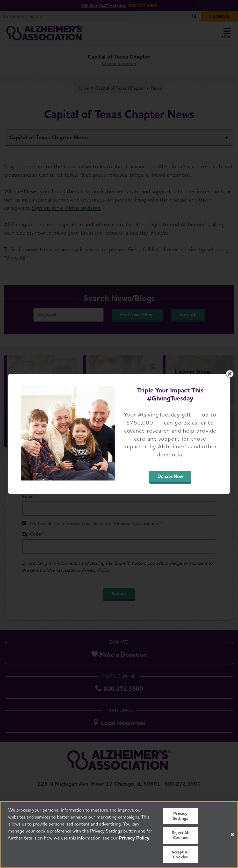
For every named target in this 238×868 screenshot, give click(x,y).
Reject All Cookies (181, 835)
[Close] (232, 835)
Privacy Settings (180, 816)
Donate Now (170, 476)
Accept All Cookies (181, 855)
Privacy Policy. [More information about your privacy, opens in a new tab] (135, 838)
